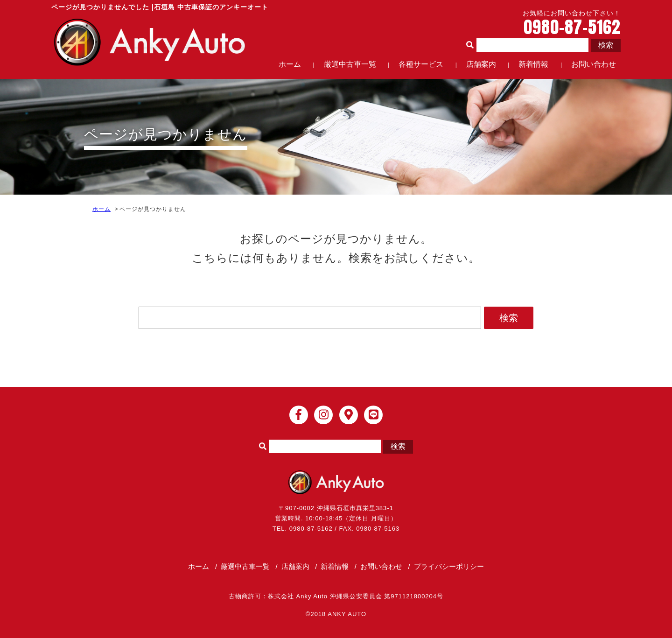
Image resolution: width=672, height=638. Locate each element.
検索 (606, 45)
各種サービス (421, 64)
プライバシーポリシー (449, 566)
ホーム (290, 64)
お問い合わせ (594, 64)
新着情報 (533, 64)
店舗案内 (481, 64)
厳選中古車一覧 (350, 64)
